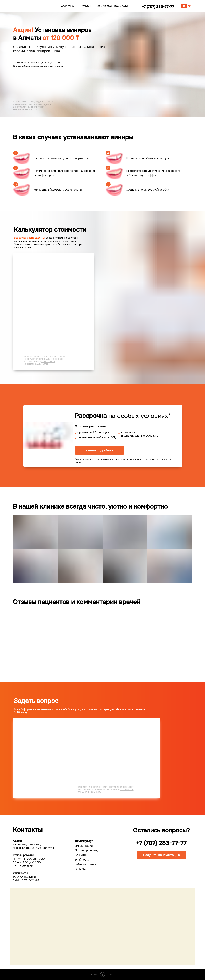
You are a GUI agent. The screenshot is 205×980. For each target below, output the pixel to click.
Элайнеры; (82, 860)
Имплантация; (84, 846)
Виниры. (80, 869)
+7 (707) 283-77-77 (161, 843)
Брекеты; (81, 855)
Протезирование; (86, 850)
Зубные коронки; (86, 864)
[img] (29, 6)
